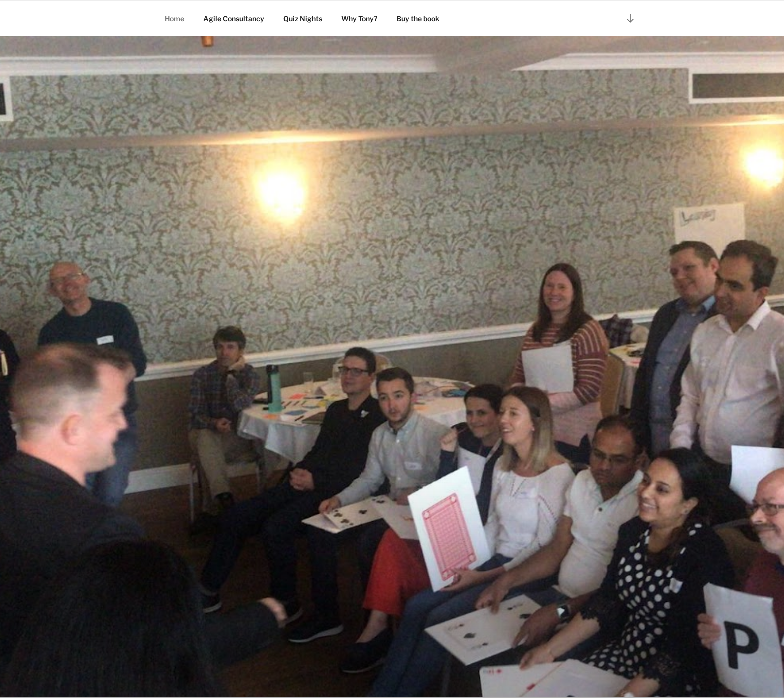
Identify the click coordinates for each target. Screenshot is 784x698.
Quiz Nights (303, 18)
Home (175, 18)
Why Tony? (359, 18)
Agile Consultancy (234, 18)
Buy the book (418, 18)
